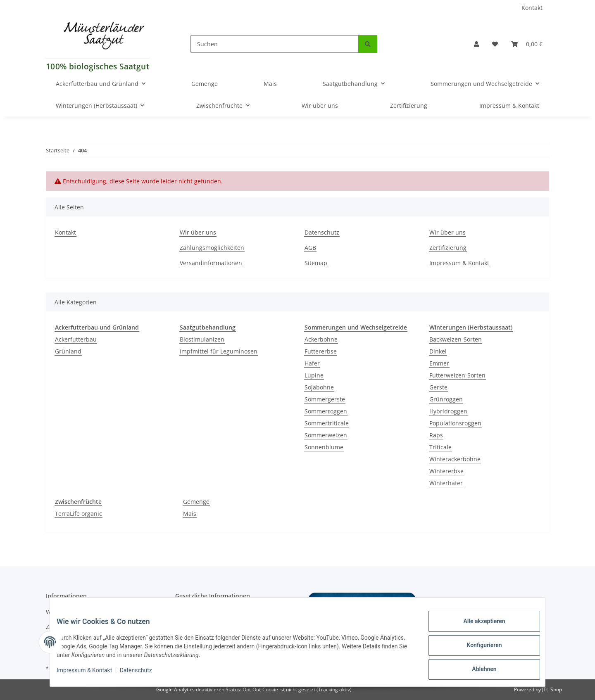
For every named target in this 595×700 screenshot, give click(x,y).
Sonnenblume (324, 447)
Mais (190, 514)
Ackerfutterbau (76, 339)
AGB (310, 248)
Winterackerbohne (455, 459)
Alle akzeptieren (477, 628)
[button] (476, 44)
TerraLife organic (79, 514)
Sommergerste (325, 399)
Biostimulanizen (202, 339)
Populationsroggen (455, 423)
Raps (436, 435)
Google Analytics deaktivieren (190, 689)
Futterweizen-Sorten (457, 375)
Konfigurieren (477, 649)
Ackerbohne (321, 339)
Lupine (314, 375)
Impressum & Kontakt (91, 674)
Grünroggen (446, 399)
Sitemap (316, 263)
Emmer (439, 363)
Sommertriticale (327, 423)
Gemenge (196, 502)
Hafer (312, 363)
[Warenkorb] (527, 44)
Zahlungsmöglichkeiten (212, 248)
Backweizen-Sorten (456, 339)
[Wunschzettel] (495, 44)
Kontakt (532, 8)
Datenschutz (143, 674)
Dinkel (438, 351)
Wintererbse (446, 471)
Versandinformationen (211, 263)
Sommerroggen (326, 411)
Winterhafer (446, 483)
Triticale (440, 447)
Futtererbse (321, 351)
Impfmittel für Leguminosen (219, 351)
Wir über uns (320, 106)
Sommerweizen (326, 435)
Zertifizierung (409, 106)
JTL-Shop (552, 689)
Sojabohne (319, 387)
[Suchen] (275, 44)
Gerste (438, 387)
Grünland (68, 351)
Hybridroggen (448, 411)
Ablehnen (477, 671)
